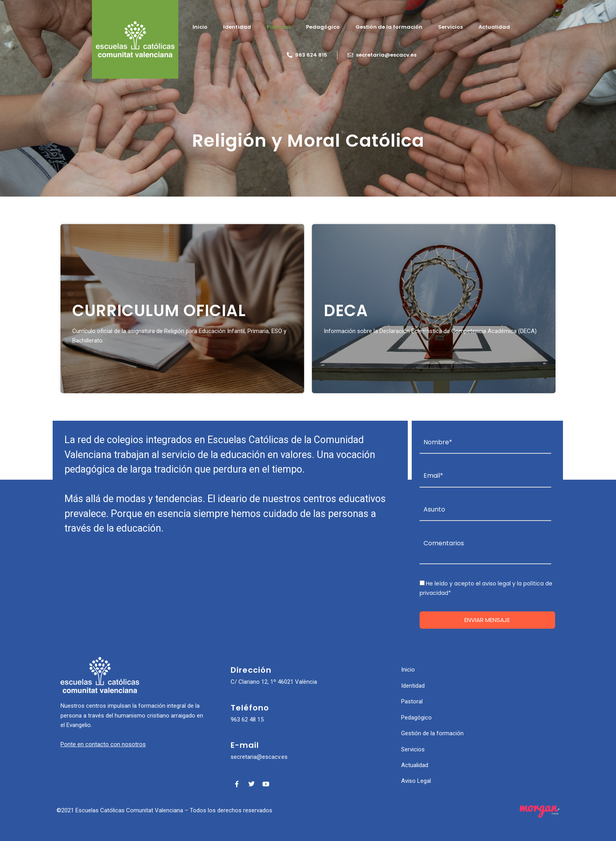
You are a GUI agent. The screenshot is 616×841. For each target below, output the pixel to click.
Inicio (200, 27)
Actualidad (494, 27)
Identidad (237, 27)
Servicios (450, 27)
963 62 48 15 (247, 720)
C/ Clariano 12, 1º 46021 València (274, 682)
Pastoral (279, 27)
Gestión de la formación (389, 27)
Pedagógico (323, 27)
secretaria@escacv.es (259, 757)
